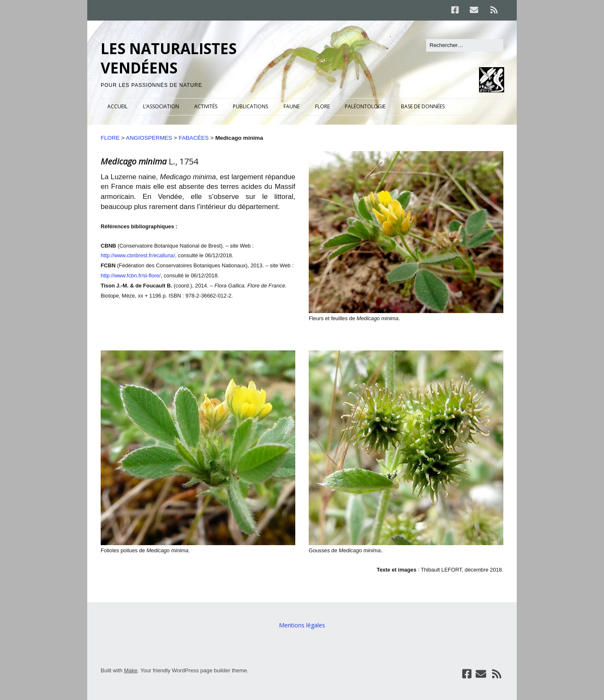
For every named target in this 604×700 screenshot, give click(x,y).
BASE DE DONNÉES (423, 106)
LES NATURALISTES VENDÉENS (169, 58)
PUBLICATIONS (250, 106)
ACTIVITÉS (206, 106)
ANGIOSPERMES (149, 138)
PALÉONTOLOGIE (365, 106)
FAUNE (292, 106)
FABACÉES (194, 138)
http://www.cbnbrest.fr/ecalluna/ (138, 255)
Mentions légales (302, 625)
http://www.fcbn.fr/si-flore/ (131, 276)
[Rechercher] (465, 45)
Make (131, 670)
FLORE (322, 106)
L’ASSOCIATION (161, 106)
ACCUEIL (117, 106)
